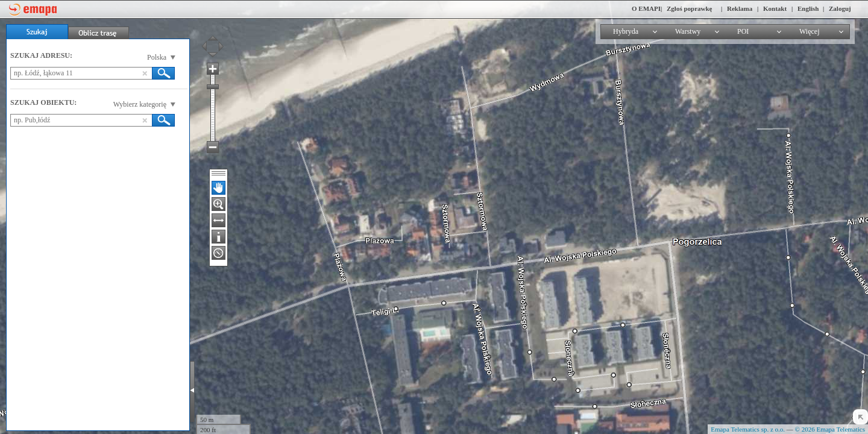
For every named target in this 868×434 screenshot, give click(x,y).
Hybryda (626, 31)
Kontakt (775, 8)
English (808, 8)
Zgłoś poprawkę (690, 8)
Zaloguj (840, 8)
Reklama (740, 8)
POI (743, 31)
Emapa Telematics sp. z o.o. (748, 429)
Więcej (810, 31)
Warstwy (688, 31)
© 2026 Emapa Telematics (830, 429)
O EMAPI (646, 8)
